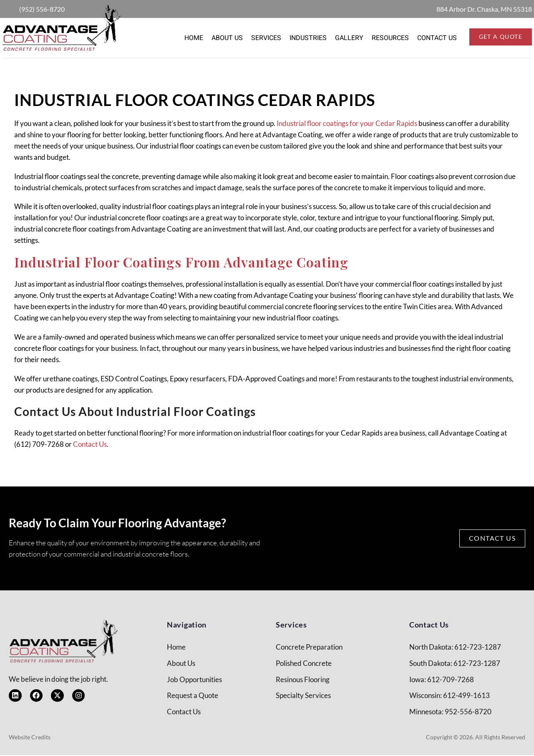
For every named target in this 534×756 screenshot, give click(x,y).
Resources (390, 38)
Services (266, 38)
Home (194, 38)
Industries (308, 38)
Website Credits (30, 738)
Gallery (349, 38)
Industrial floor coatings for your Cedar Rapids (347, 123)
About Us (227, 38)
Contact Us (437, 38)
